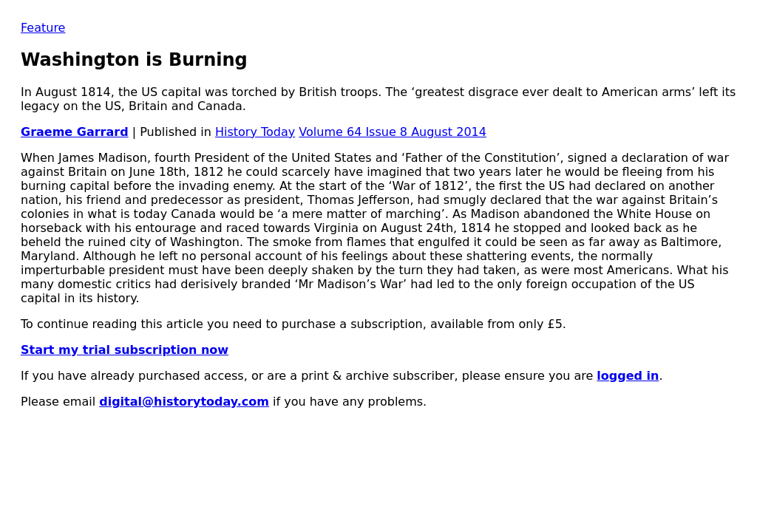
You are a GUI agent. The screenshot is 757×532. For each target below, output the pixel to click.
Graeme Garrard (75, 132)
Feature (43, 28)
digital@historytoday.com (184, 402)
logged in (628, 376)
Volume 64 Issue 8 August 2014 (393, 132)
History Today (255, 132)
